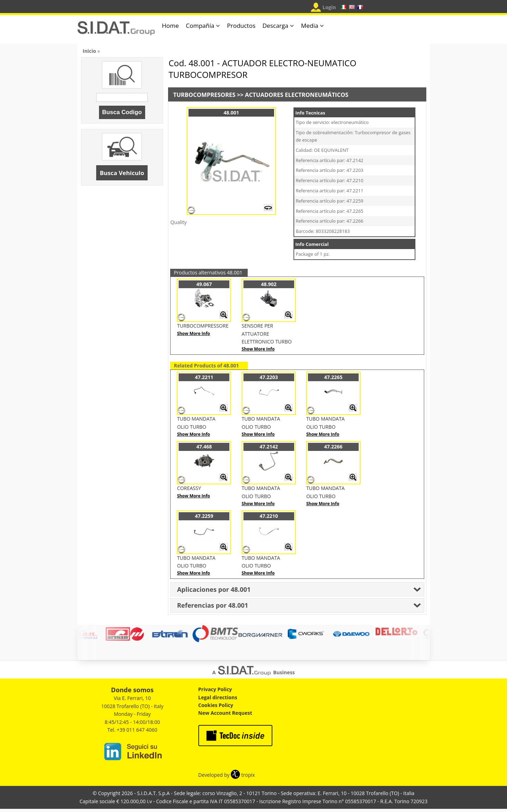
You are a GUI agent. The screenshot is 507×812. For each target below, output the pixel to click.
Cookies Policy (216, 705)
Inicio (89, 51)
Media (310, 26)
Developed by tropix (227, 775)
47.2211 (204, 377)
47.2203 (269, 377)
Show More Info (193, 333)
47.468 (204, 447)
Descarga (275, 26)
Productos (241, 26)
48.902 (269, 284)
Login (329, 7)
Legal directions (218, 697)
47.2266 (333, 447)
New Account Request (225, 713)
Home (171, 26)
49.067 (204, 284)
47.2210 (269, 516)
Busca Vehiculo (122, 173)
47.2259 (204, 516)
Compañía (200, 26)
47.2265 (333, 377)
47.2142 (269, 447)
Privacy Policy (215, 689)
